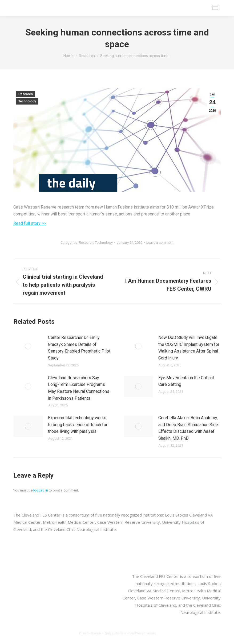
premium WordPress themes (134, 633)
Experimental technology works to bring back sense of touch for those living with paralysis (78, 425)
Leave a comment (160, 243)
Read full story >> (30, 223)
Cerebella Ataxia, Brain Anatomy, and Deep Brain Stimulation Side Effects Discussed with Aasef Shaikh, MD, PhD (188, 428)
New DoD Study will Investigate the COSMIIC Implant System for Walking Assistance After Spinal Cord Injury (189, 348)
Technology (27, 101)
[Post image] (28, 346)
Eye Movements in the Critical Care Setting (186, 381)
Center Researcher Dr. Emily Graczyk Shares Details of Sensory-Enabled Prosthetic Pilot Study (79, 348)
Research (26, 94)
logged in (41, 490)
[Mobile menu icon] (215, 8)
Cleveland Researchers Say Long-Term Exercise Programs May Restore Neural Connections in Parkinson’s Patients (79, 388)
